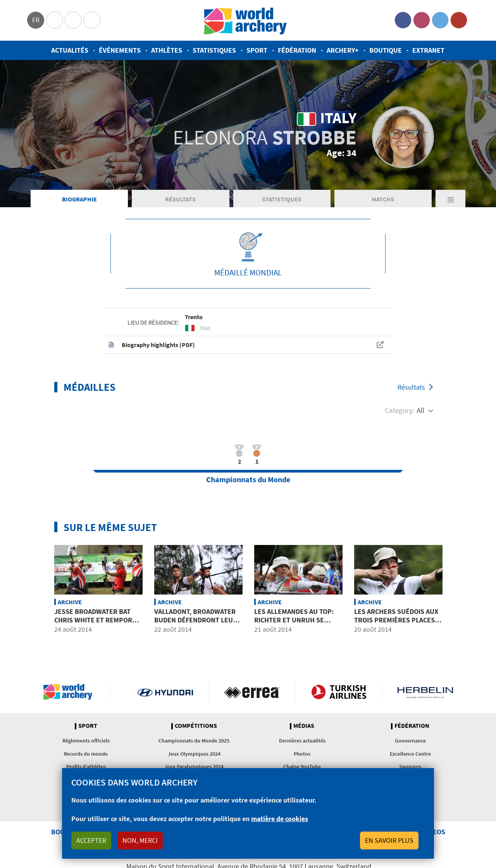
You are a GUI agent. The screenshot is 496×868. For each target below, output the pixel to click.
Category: (400, 410)
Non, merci (140, 840)
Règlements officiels (86, 741)
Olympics (55, 20)
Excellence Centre (410, 754)
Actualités (70, 50)
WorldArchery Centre (92, 20)
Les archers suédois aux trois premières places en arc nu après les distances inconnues (396, 624)
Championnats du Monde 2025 (194, 741)
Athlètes (167, 50)
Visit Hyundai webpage (165, 692)
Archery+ (343, 50)
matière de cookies (280, 819)
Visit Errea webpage (252, 692)
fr (36, 20)
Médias (304, 726)
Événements (120, 50)
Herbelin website (425, 692)
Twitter (440, 20)
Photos (302, 754)
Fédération (297, 50)
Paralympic (73, 20)
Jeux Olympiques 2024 (194, 754)
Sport (257, 50)
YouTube (459, 20)
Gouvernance (410, 741)
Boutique (386, 50)
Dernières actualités (302, 741)
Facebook (403, 20)
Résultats (180, 199)
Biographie (79, 199)
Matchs (383, 199)
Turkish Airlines (339, 692)
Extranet (428, 50)
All (420, 410)
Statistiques (214, 50)
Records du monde (86, 754)
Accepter (91, 840)
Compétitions (196, 726)
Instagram (422, 20)
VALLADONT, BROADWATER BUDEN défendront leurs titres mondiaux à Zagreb (198, 620)
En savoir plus (389, 840)
